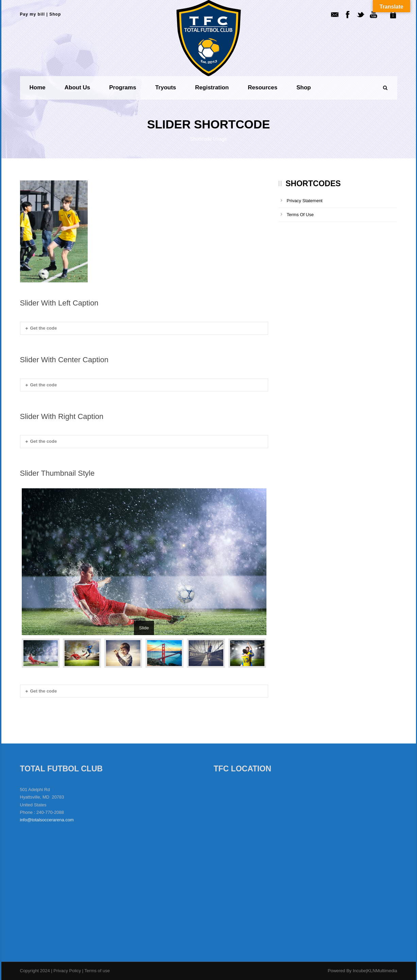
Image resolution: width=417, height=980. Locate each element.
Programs (123, 87)
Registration (212, 87)
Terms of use (97, 971)
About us (77, 87)
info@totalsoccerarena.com (47, 820)
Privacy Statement (305, 201)
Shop (55, 14)
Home (38, 87)
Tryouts (166, 87)
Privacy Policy (68, 971)
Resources (263, 87)
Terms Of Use (300, 215)
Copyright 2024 (35, 971)
